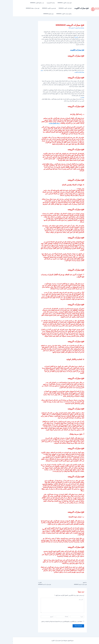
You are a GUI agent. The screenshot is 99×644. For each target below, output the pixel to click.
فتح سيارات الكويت (69, 8)
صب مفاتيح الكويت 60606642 (26, 3)
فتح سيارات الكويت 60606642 (52, 3)
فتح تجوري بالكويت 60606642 (37, 8)
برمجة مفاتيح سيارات (41, 123)
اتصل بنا (69, 97)
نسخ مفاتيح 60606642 (36, 14)
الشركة (63, 37)
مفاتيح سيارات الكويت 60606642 (51, 14)
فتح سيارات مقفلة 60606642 (21, 8)
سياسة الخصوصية (39, 3)
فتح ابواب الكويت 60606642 (52, 8)
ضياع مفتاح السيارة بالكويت (60, 72)
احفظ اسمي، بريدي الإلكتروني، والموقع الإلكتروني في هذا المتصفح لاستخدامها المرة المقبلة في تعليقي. (49, 622)
